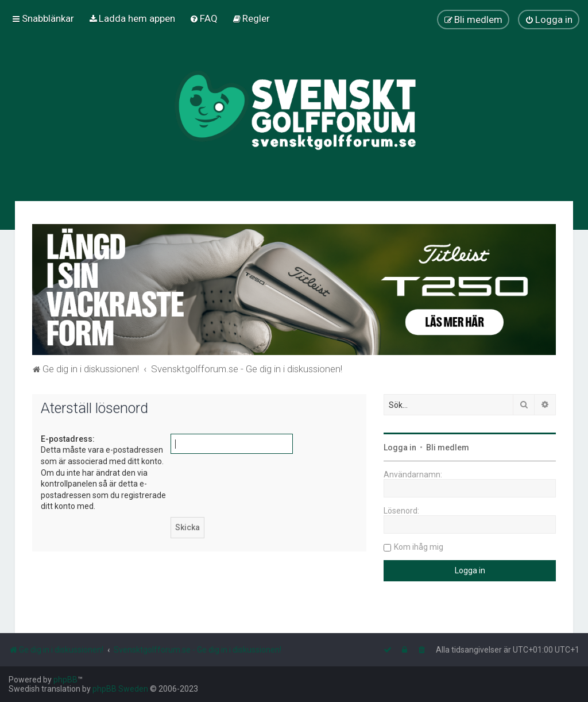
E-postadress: (68, 439)
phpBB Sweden (120, 689)
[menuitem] (132, 18)
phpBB (65, 680)
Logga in (400, 448)
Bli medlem (448, 448)
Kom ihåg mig (419, 547)
